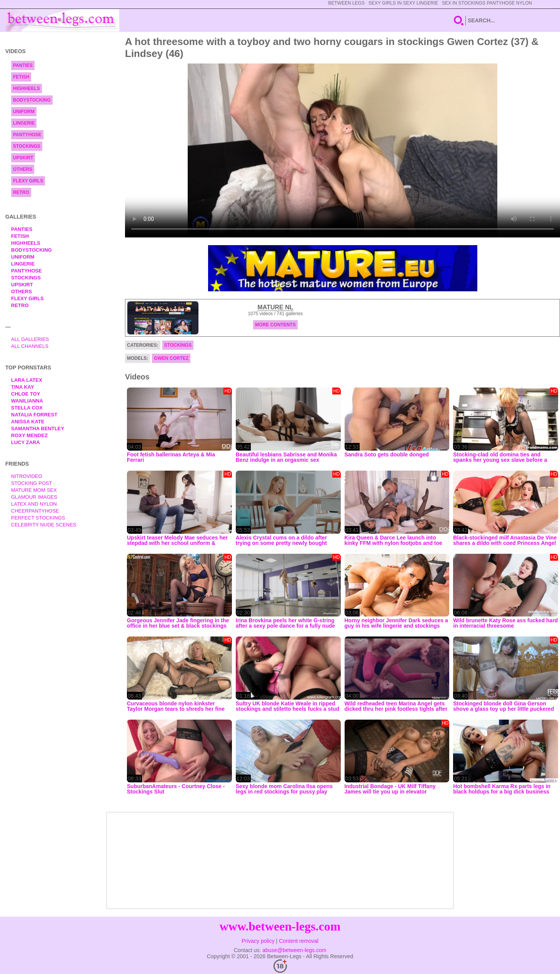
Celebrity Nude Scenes (44, 525)
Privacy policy (258, 941)
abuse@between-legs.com (294, 950)
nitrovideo (27, 476)
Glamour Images (34, 497)
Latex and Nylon (34, 504)
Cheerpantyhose (35, 511)
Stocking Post (32, 483)
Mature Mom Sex (34, 490)
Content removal (299, 941)
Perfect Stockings (38, 518)
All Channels (30, 346)
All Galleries (30, 339)
